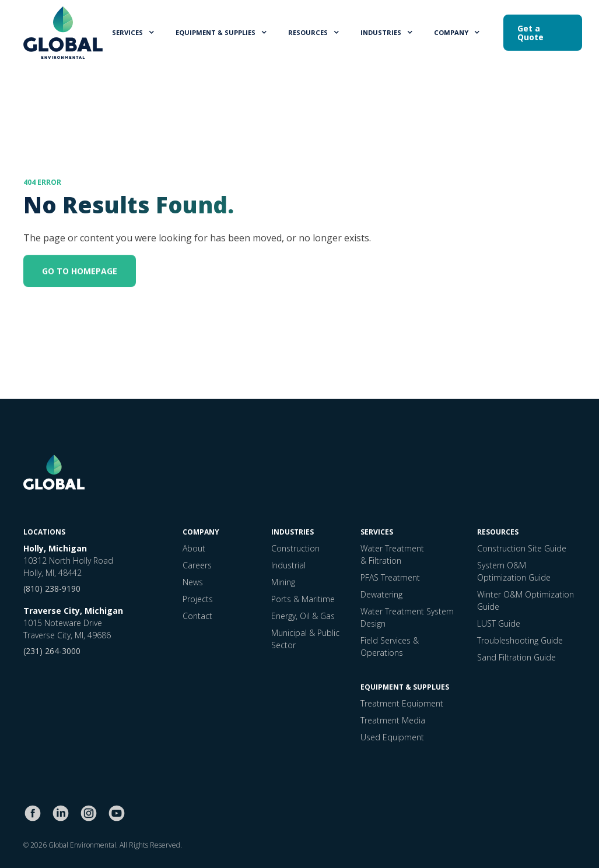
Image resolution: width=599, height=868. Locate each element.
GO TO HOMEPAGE (80, 273)
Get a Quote (530, 33)
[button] (134, 32)
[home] (63, 33)
